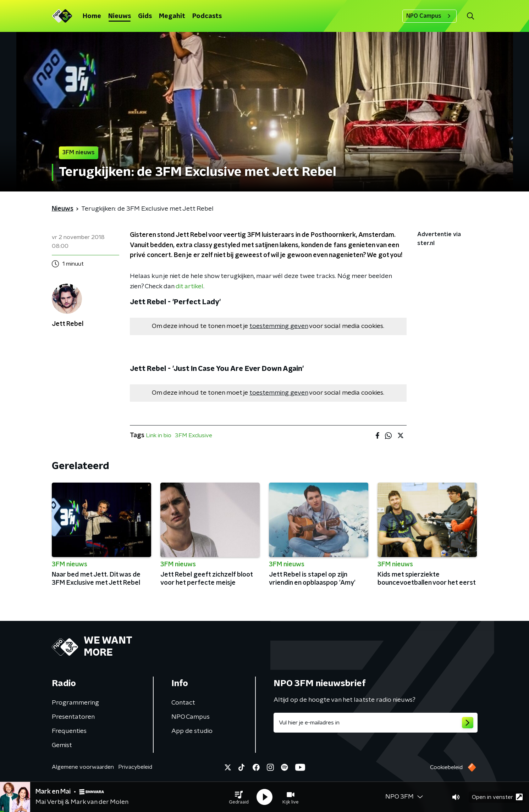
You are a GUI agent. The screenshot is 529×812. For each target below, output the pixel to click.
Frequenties (69, 731)
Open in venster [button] (497, 797)
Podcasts (207, 16)
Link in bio (159, 435)
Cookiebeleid (446, 767)
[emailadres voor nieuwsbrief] (376, 723)
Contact (183, 703)
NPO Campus (429, 16)
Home (92, 16)
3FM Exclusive (194, 435)
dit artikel (189, 287)
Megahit (172, 16)
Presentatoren (73, 717)
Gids (145, 16)
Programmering (75, 703)
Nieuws (120, 16)
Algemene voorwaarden (83, 767)
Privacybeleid (135, 767)
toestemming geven (279, 326)
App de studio (192, 731)
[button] (239, 797)
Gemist (62, 745)
